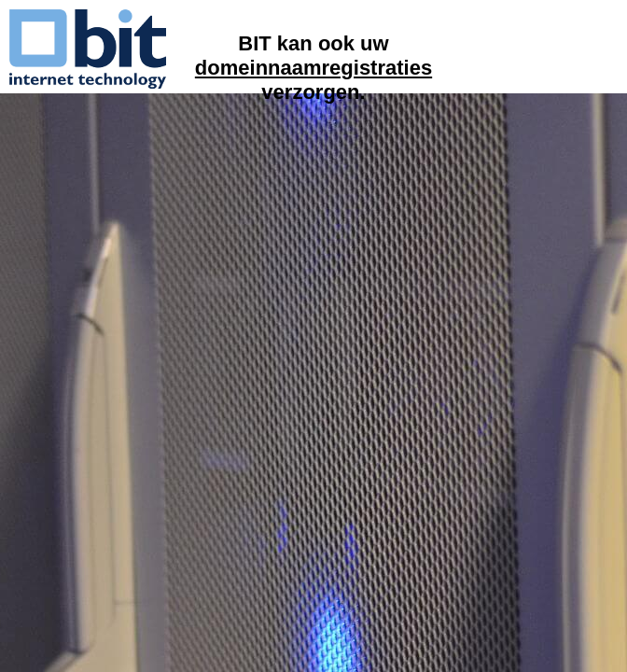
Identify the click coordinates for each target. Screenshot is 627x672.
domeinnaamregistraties (313, 68)
